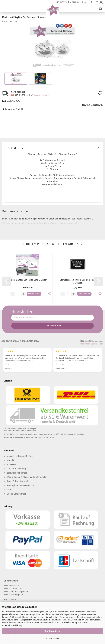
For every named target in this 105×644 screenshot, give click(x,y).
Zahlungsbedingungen (17, 473)
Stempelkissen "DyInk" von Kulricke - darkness (78, 281)
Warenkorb (34, 294)
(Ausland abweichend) (42, 95)
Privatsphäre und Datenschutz (21, 485)
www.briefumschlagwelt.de (16, 592)
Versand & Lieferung (16, 469)
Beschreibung (15, 148)
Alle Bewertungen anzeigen (91, 344)
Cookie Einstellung (53, 638)
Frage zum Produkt (14, 109)
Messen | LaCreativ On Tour (20, 456)
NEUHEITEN (62, 2)
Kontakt (10, 460)
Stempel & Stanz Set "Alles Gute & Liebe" (27, 280)
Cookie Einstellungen (17, 494)
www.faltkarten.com (13, 589)
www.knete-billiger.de (14, 595)
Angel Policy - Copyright (18, 481)
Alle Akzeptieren (52, 631)
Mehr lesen (9, 364)
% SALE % (74, 2)
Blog (84, 2)
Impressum (12, 464)
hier (53, 438)
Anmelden (74, 223)
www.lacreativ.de (12, 586)
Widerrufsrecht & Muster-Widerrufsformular (27, 477)
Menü (4, 9)
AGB (9, 490)
